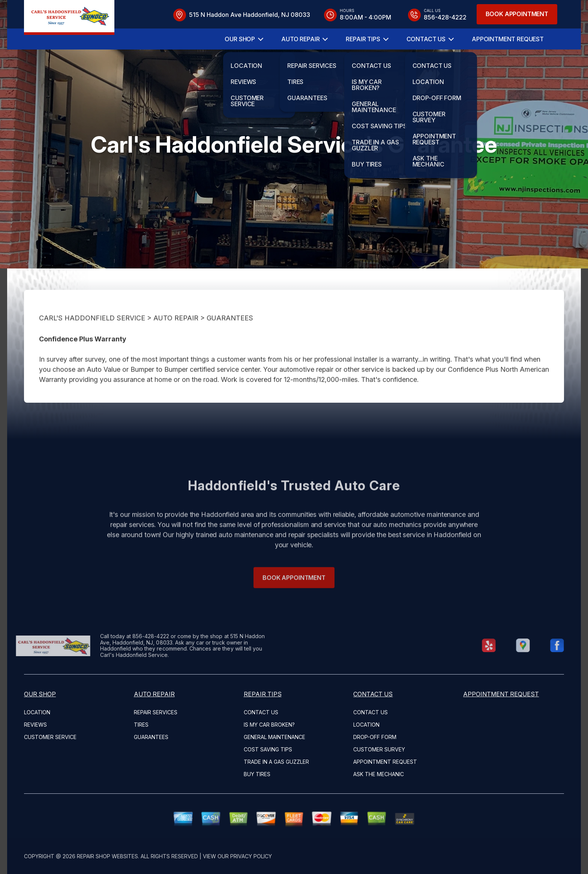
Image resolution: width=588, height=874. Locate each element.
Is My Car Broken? (269, 725)
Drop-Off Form (375, 737)
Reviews (35, 725)
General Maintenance (274, 737)
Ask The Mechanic (379, 774)
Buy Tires (257, 774)
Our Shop (240, 39)
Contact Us (426, 39)
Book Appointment (517, 14)
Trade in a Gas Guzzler (276, 762)
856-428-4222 (136, 636)
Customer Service (50, 737)
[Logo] (69, 17)
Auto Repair (300, 39)
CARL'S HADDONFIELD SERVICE (92, 332)
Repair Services (156, 712)
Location (37, 712)
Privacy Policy (251, 856)
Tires (141, 725)
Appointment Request (508, 39)
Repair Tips (363, 39)
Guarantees (230, 332)
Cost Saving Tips (268, 749)
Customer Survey (379, 749)
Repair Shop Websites (107, 856)
